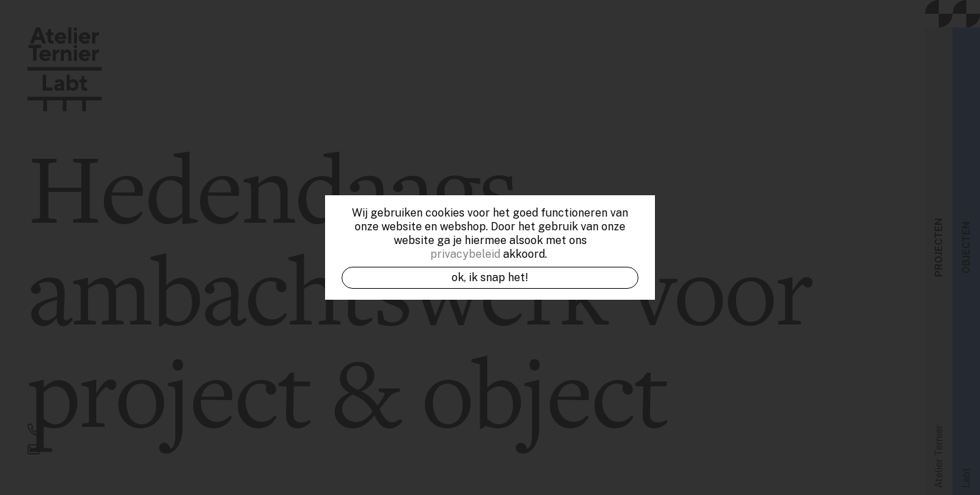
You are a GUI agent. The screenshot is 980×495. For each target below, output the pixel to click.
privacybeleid (465, 254)
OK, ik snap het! (490, 277)
